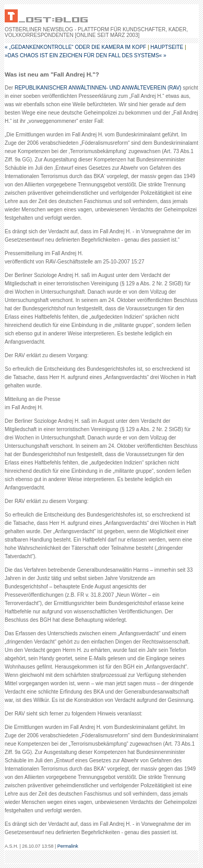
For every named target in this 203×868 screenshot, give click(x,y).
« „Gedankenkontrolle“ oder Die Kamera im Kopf (75, 47)
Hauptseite (167, 47)
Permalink (68, 846)
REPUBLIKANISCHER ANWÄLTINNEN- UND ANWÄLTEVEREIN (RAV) (98, 88)
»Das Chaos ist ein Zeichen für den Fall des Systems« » (86, 55)
